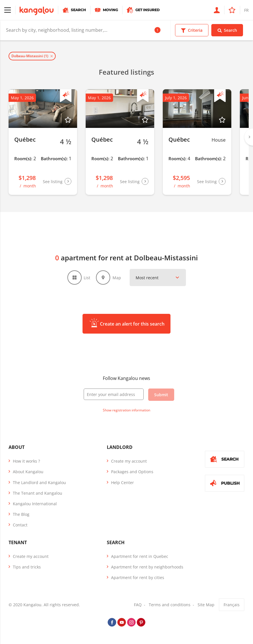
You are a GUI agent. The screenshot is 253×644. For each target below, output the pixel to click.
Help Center (123, 482)
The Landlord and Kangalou (39, 482)
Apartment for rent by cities (138, 577)
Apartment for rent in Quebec (140, 556)
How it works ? (26, 461)
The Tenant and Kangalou (38, 493)
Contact (20, 525)
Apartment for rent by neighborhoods (147, 567)
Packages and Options (132, 472)
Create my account (129, 461)
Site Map (206, 605)
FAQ (138, 605)
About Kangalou (28, 472)
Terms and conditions (170, 605)
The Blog (21, 514)
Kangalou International (35, 504)
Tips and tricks (27, 567)
